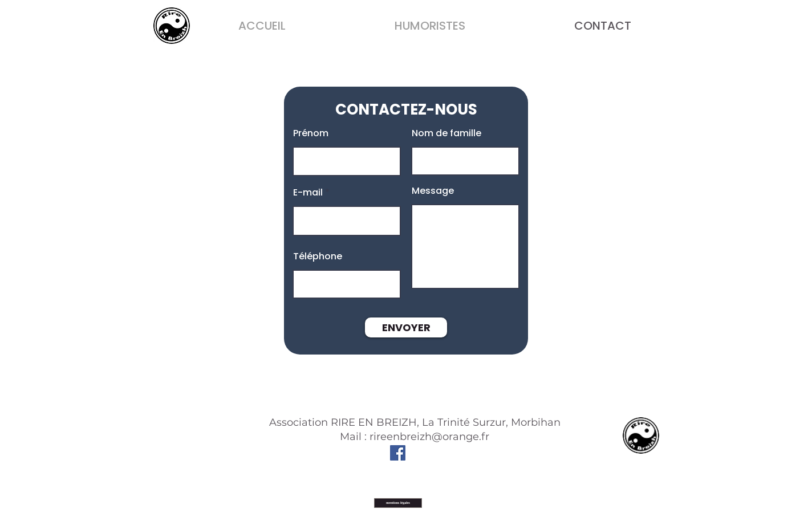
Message (433, 191)
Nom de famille (446, 133)
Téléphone (318, 256)
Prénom (311, 133)
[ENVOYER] (406, 327)
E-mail (308, 193)
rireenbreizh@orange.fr (429, 437)
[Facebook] (398, 453)
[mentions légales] (398, 503)
